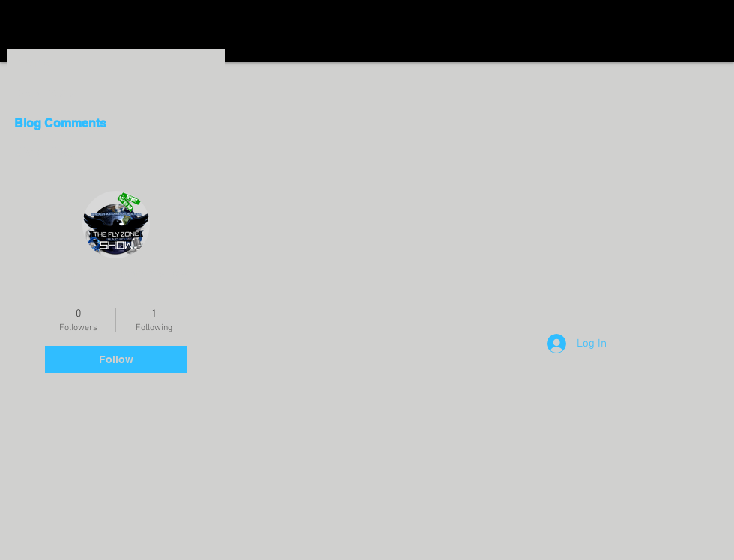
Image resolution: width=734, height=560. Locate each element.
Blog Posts (46, 93)
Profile (33, 63)
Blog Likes (45, 153)
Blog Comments (59, 123)
